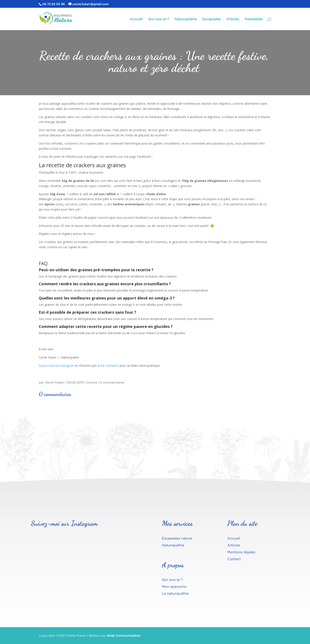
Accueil (136, 19)
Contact (234, 559)
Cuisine (92, 382)
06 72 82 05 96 (53, 4)
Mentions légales (241, 552)
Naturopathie (186, 19)
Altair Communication (123, 635)
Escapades (212, 19)
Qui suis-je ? (159, 19)
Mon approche (174, 586)
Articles (233, 19)
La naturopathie (175, 593)
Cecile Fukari (54, 382)
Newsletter (254, 19)
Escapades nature (177, 538)
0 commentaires (112, 382)
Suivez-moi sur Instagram (57, 366)
